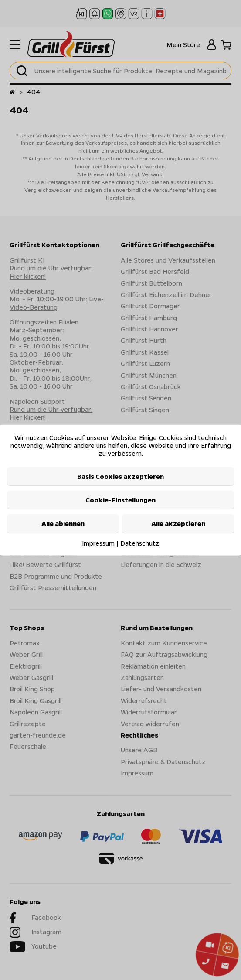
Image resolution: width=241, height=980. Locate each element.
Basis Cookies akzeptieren (120, 476)
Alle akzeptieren (178, 523)
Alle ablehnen (63, 523)
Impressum (98, 543)
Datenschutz (140, 543)
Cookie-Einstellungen (120, 500)
